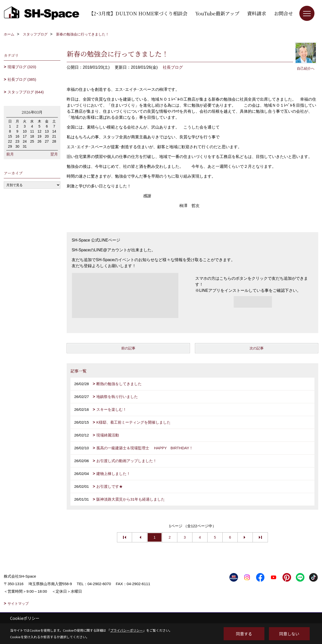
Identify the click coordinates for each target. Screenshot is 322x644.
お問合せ (284, 13)
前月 (10, 154)
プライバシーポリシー (127, 630)
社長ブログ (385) (22, 79)
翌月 (54, 154)
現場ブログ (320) (22, 67)
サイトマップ (18, 603)
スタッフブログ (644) (26, 92)
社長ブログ (173, 67)
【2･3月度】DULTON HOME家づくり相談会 (138, 13)
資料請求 (257, 13)
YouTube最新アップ (217, 13)
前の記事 (128, 348)
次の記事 (257, 348)
